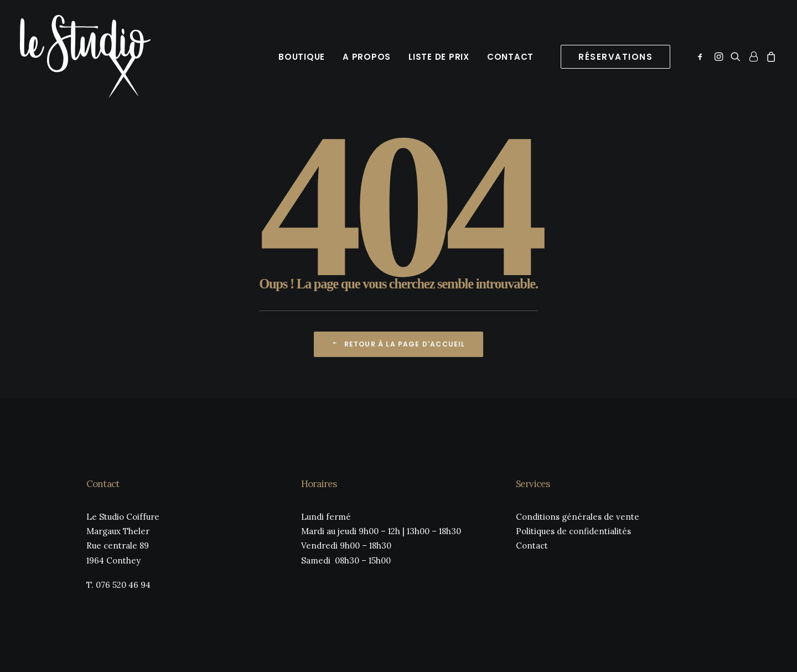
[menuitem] (302, 56)
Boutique (302, 57)
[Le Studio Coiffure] (85, 56)
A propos (367, 57)
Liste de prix (439, 57)
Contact (510, 57)
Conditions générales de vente (578, 517)
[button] (702, 56)
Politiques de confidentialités (573, 531)
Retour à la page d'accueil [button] (398, 344)
